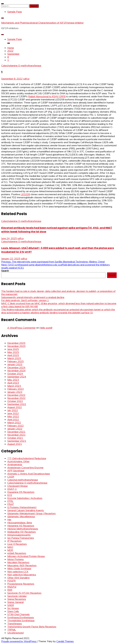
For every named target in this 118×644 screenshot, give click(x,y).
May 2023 (13, 380)
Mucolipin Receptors (18, 562)
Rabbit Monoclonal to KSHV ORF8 (47, 96)
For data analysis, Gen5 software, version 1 (25, 300)
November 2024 (16, 370)
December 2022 (16, 395)
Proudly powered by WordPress (19, 641)
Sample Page (15, 12)
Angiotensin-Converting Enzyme (25, 467)
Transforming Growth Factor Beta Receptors (32, 627)
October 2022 (15, 401)
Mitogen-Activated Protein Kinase (26, 556)
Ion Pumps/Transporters (21, 538)
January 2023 (15, 392)
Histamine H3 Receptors (21, 526)
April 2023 (13, 383)
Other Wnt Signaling (18, 578)
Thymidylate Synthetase (21, 620)
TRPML (12, 630)
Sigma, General (15, 602)
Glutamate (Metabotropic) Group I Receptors (31, 513)
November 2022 (16, 398)
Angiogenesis (15, 464)
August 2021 (15, 444)
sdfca (26, 79)
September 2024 (17, 377)
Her (9, 519)
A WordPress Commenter (21, 328)
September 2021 (17, 441)
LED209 (25, 194)
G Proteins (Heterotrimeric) (22, 507)
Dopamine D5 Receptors (21, 492)
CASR (11, 477)
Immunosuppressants (19, 535)
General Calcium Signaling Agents (26, 510)
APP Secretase (16, 471)
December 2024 (16, 367)
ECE (10, 495)
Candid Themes (65, 641)
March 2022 (14, 423)
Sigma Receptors (17, 599)
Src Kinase (13, 608)
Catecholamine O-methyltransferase (21, 65)
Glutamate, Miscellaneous (21, 516)
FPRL (10, 501)
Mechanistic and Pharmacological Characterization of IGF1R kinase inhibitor (42, 23)
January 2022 (15, 429)
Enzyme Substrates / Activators (25, 498)
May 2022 (13, 416)
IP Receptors (14, 541)
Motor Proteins (16, 559)
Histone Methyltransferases (23, 529)
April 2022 (13, 419)
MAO (10, 547)
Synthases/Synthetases (21, 617)
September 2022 (17, 404)
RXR (10, 590)
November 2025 (16, 346)
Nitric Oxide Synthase (19, 568)
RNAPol (12, 587)
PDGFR (11, 581)
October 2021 (15, 438)
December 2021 (16, 432)
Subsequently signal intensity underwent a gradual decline (33, 297)
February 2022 (16, 426)
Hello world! (46, 328)
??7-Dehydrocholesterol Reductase (27, 458)
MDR (10, 550)
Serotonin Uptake (17, 596)
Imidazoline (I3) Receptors (22, 532)
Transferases (15, 624)
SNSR (11, 605)
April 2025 (13, 355)
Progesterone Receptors (21, 584)
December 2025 (16, 343)
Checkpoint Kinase (18, 486)
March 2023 (14, 386)
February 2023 (16, 389)
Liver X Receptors (17, 544)
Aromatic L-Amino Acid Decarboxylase (29, 474)
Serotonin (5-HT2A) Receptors (24, 593)
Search (5, 271)
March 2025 (14, 358)
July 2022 (13, 410)
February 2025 (16, 361)
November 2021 (16, 435)
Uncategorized (15, 633)
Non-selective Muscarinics (22, 575)
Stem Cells (13, 611)
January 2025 (15, 364)
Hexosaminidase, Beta (20, 523)
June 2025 (13, 349)
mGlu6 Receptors (17, 553)
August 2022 (15, 407)
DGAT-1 (12, 489)
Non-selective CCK (18, 571)
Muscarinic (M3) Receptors (22, 565)
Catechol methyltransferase (23, 480)
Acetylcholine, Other (18, 461)
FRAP (11, 504)
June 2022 (13, 413)
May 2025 (13, 352)
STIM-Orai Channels (18, 614)
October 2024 (15, 374)
